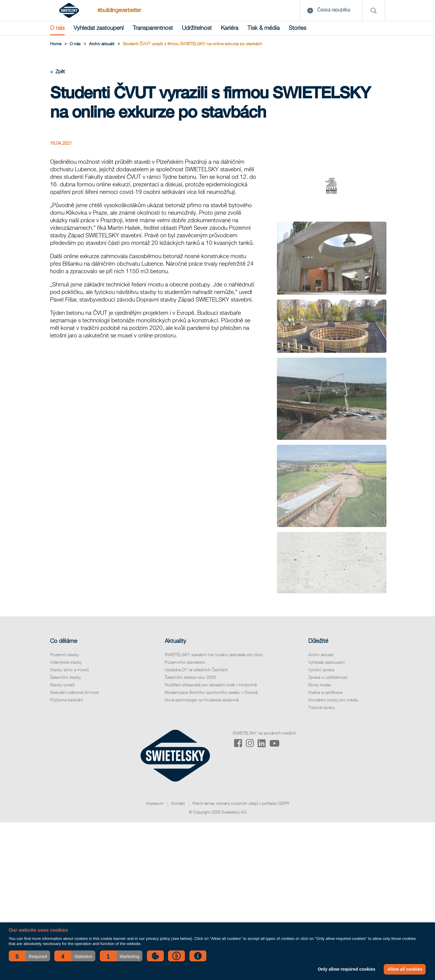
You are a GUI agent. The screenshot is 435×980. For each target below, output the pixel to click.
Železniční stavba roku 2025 (190, 678)
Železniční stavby (65, 678)
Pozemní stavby (64, 655)
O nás (57, 28)
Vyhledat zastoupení (99, 28)
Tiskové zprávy (321, 708)
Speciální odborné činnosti (75, 693)
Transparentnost (153, 28)
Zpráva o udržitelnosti (328, 678)
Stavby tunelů (62, 685)
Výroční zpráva (321, 670)
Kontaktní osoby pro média (333, 700)
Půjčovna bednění (67, 700)
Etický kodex (320, 685)
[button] (29, 956)
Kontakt (178, 804)
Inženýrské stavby (66, 662)
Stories (297, 28)
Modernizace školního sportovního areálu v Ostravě (211, 693)
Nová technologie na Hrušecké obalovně (202, 700)
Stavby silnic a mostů (70, 670)
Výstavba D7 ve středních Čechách (196, 670)
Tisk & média (264, 28)
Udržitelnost (197, 28)
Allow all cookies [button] (405, 969)
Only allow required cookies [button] (346, 969)
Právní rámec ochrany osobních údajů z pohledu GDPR (241, 804)
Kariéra (230, 28)
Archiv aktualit (321, 655)
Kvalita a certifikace (325, 693)
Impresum (155, 804)
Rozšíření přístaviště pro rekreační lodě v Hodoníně (211, 685)
